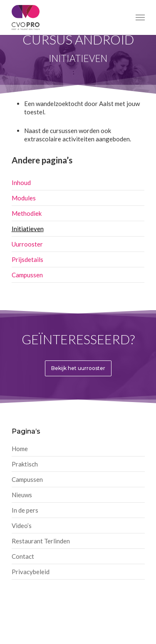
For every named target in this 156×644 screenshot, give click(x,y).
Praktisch (25, 464)
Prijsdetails (27, 259)
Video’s (22, 526)
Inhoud (21, 183)
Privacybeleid (31, 572)
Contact (23, 556)
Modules (24, 198)
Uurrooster (27, 244)
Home (20, 449)
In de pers (25, 510)
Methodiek (27, 213)
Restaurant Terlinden (41, 541)
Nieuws (22, 495)
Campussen (27, 275)
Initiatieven (28, 229)
